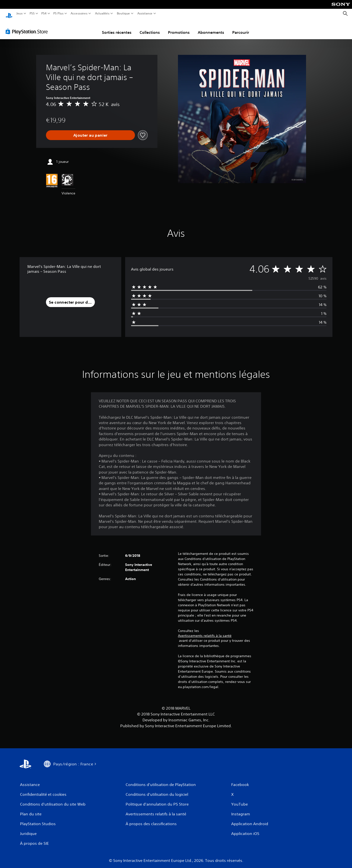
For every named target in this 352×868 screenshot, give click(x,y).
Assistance (145, 13)
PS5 (32, 13)
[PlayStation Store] (28, 27)
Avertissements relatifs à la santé (205, 631)
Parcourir (241, 28)
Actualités (102, 13)
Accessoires (79, 13)
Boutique (123, 13)
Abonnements (211, 28)
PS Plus (58, 13)
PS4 (44, 13)
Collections (150, 28)
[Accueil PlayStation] (9, 14)
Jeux (20, 13)
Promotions (179, 28)
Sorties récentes (117, 28)
